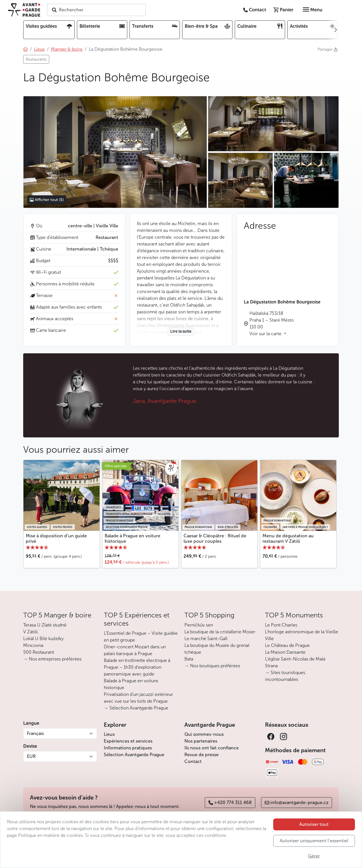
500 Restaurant (39, 652)
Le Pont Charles (281, 625)
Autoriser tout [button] (314, 824)
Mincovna (33, 645)
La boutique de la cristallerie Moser (220, 632)
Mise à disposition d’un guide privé (56, 538)
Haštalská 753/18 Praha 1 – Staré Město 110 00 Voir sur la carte (272, 323)
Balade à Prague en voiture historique (132, 538)
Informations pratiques (128, 748)
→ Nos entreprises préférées (52, 659)
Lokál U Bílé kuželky (43, 639)
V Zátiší (31, 632)
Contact (193, 761)
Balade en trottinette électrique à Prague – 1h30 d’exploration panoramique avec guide (137, 667)
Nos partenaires (201, 741)
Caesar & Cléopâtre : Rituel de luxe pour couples (215, 538)
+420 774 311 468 (230, 802)
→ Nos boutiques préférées (212, 666)
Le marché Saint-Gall (206, 639)
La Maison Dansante (285, 652)
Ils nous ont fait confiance (212, 748)
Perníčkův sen (199, 625)
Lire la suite (181, 331)
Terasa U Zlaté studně (45, 625)
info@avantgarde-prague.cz (297, 802)
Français (35, 733)
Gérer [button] (314, 856)
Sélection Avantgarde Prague (134, 755)
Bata (189, 659)
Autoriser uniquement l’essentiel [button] (314, 841)
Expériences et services (128, 741)
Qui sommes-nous (204, 734)
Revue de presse (202, 755)
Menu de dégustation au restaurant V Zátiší (288, 538)
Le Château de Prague (287, 645)
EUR (31, 756)
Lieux (109, 734)
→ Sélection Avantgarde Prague (136, 708)
